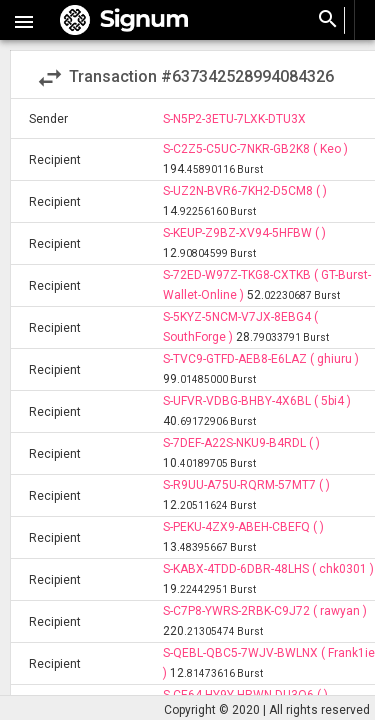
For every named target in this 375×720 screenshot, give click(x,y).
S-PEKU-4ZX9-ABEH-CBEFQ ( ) (243, 527)
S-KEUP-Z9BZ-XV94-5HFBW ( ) (244, 233)
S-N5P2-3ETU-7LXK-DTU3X (234, 119)
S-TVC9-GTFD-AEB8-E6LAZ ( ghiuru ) (261, 359)
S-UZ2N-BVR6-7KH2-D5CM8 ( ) (245, 191)
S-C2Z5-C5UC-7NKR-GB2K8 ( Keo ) (255, 149)
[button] (24, 20)
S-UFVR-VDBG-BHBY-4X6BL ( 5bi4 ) (257, 401)
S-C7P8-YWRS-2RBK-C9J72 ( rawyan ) (265, 611)
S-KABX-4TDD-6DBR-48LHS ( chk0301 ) (268, 569)
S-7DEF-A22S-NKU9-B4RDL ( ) (241, 443)
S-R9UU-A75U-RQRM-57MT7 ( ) (246, 485)
